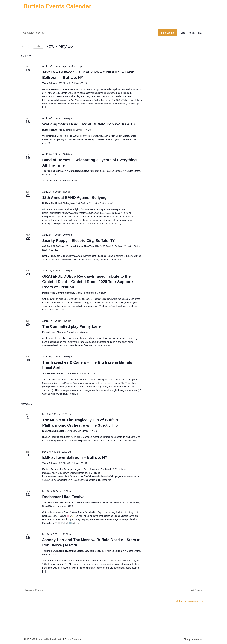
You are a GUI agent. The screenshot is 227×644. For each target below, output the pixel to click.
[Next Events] (29, 46)
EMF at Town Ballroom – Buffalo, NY (75, 457)
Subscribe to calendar (188, 601)
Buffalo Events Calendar (57, 6)
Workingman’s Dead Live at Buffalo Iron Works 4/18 (88, 124)
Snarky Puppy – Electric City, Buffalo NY (79, 241)
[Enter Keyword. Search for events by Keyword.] (90, 33)
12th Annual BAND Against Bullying (74, 198)
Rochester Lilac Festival (64, 497)
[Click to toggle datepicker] (61, 46)
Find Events (167, 33)
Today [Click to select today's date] (38, 46)
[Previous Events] (23, 46)
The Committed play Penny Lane (71, 326)
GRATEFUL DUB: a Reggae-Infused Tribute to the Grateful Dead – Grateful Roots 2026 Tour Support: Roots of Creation (88, 282)
